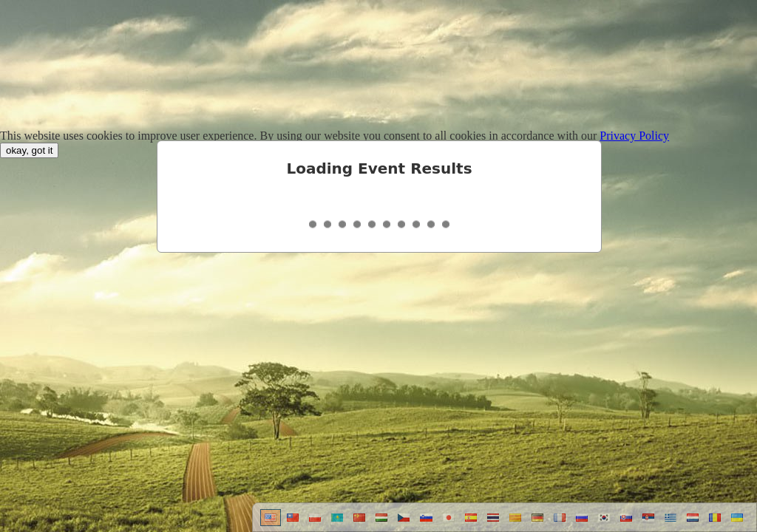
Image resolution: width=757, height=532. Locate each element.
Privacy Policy (634, 136)
